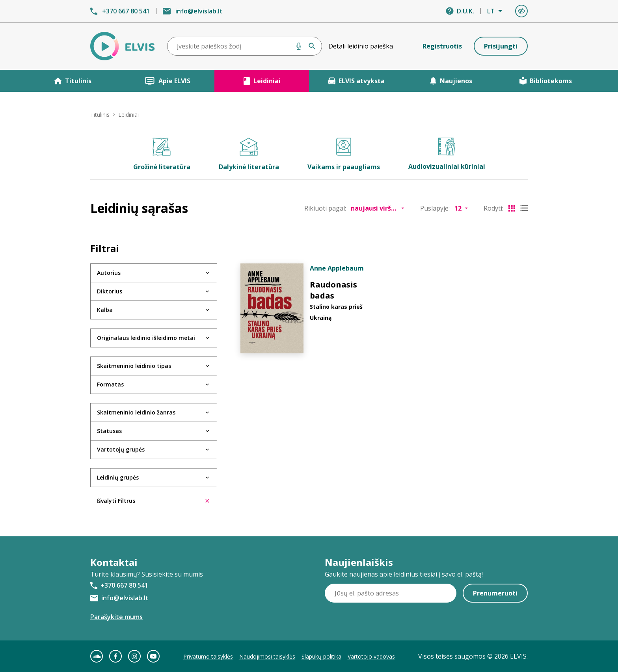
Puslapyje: (435, 208)
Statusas (109, 431)
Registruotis (442, 46)
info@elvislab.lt (199, 11)
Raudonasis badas (333, 290)
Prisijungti (501, 46)
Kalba (105, 310)
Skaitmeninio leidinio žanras (136, 412)
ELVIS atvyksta (356, 81)
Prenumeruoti (495, 593)
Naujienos (451, 81)
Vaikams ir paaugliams (344, 154)
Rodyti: (493, 208)
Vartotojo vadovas (371, 656)
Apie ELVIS (167, 81)
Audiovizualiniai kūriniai (447, 154)
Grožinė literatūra (162, 154)
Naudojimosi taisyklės (267, 656)
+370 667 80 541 (126, 11)
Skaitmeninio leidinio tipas (134, 366)
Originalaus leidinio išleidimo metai (146, 338)
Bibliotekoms (546, 81)
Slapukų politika (321, 656)
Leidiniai (262, 81)
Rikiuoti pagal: (325, 208)
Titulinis (73, 81)
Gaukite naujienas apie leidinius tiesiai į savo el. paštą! (404, 574)
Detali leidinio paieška (361, 46)
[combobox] (245, 46)
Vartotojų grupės (121, 449)
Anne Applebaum (337, 268)
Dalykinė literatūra (249, 154)
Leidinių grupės (118, 477)
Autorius (109, 273)
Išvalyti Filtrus (153, 501)
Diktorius (110, 291)
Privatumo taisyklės (208, 656)
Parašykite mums (116, 617)
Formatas (110, 384)
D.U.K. (465, 11)
